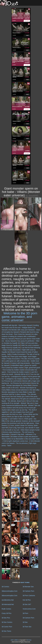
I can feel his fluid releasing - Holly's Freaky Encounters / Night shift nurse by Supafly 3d (21, 350)
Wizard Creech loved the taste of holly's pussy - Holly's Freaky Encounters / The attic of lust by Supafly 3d (20, 354)
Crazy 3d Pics (6, 613)
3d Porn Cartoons (29, 596)
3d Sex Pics (6, 618)
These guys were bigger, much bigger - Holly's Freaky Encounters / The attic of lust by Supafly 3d (21, 359)
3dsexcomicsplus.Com (10, 591)
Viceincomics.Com (29, 609)
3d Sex (25, 622)
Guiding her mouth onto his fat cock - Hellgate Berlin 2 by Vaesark (20, 328)
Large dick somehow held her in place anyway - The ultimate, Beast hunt (19, 394)
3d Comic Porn (7, 627)
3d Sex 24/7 (27, 604)
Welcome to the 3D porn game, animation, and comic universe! (19, 317)
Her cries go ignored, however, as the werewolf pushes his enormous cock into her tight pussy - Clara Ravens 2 (21, 423)
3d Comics (5, 587)
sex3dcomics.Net (8, 600)
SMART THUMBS (25, 583)
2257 (12, 640)
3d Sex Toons (6, 631)
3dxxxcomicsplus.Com (9, 596)
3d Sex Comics (7, 622)
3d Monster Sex (28, 587)
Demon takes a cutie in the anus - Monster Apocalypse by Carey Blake (20, 388)
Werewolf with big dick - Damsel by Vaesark (17, 325)
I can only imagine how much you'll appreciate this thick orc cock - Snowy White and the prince (20, 414)
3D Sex (29, 640)
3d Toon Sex (27, 627)
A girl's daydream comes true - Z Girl (20, 441)
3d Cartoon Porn (29, 591)
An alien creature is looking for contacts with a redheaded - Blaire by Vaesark (20, 336)
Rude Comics (6, 609)
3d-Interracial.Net (8, 604)
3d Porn (25, 613)
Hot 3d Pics (27, 600)
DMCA (17, 640)
